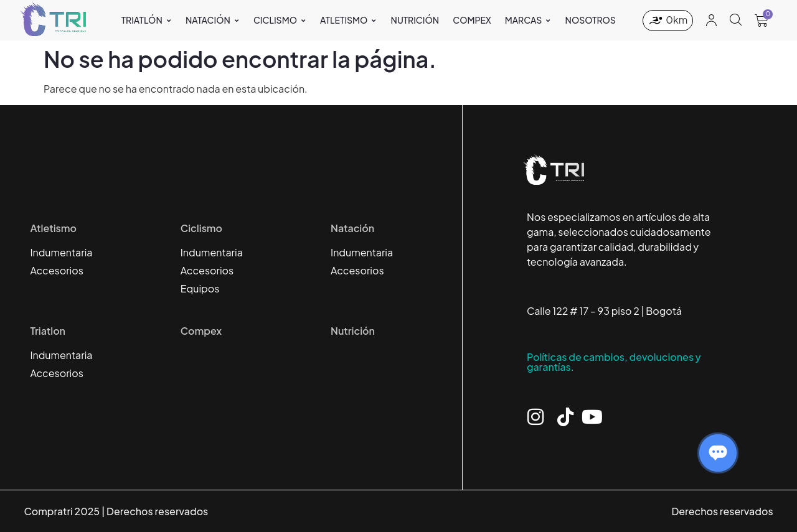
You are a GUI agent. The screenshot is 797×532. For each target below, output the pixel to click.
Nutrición (353, 331)
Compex (201, 331)
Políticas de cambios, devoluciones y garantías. (614, 362)
